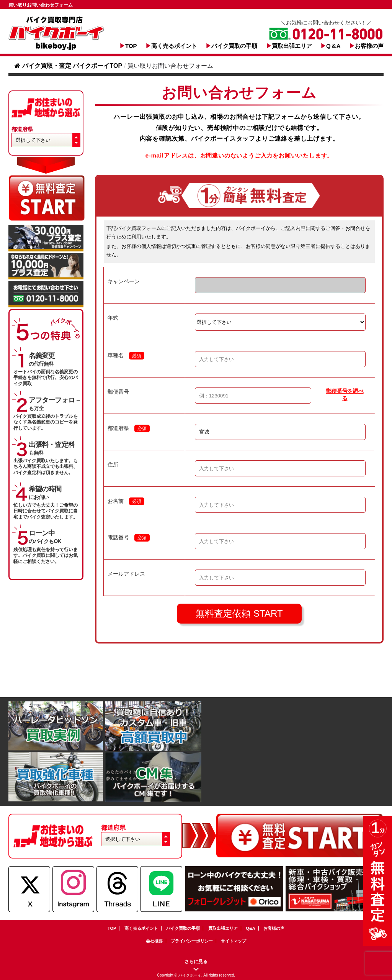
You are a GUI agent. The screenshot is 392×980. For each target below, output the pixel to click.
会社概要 (154, 941)
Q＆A (333, 46)
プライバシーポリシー (192, 941)
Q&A (250, 928)
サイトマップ (234, 941)
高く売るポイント (174, 46)
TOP (131, 46)
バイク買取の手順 (234, 46)
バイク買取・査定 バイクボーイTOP (68, 66)
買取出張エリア (292, 46)
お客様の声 (369, 46)
